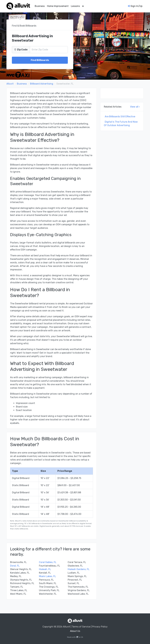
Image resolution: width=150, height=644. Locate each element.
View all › (135, 107)
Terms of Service (81, 627)
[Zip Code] (49, 50)
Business (40, 6)
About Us (75, 631)
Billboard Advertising (42, 84)
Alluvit (10, 84)
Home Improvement (58, 6)
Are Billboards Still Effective (120, 117)
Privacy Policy (100, 627)
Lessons (75, 6)
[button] (83, 6)
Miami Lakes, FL (47, 576)
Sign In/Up (135, 6)
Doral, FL (15, 566)
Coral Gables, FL (48, 562)
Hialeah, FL (45, 569)
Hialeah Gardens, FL (79, 569)
